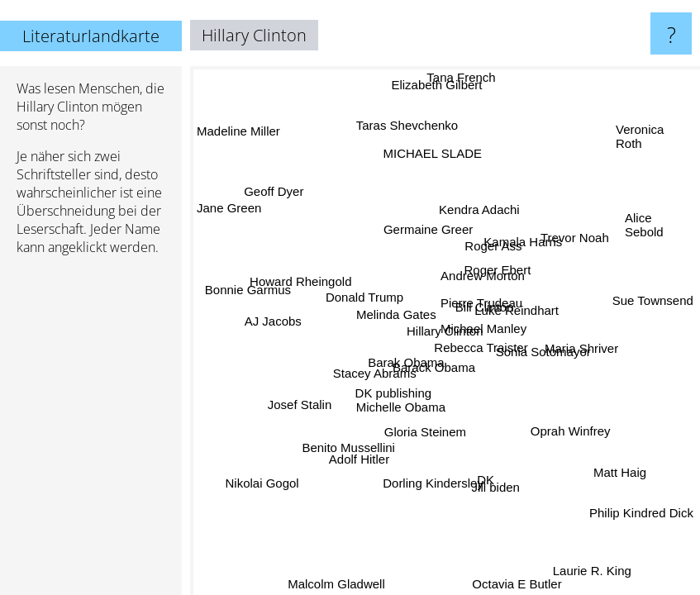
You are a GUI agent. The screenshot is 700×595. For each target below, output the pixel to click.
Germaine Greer (431, 229)
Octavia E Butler (513, 584)
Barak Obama (405, 358)
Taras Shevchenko (411, 125)
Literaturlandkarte (91, 36)
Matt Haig (621, 471)
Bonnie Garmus (248, 288)
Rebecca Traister (481, 345)
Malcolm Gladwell (339, 584)
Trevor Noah (571, 234)
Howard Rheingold (300, 287)
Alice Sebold (644, 226)
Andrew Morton (484, 277)
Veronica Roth (640, 137)
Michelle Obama (398, 405)
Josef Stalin (303, 405)
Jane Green (229, 211)
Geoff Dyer (275, 190)
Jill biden (485, 489)
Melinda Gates (396, 314)
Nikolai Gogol (262, 482)
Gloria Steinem (424, 433)
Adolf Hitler (362, 462)
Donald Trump (369, 294)
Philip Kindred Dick (641, 507)
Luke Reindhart (518, 314)
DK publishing (390, 382)
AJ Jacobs (273, 320)
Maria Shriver (581, 344)
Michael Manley (484, 328)
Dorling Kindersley (433, 482)
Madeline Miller (238, 135)
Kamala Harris (521, 239)
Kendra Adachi (476, 208)
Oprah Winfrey (568, 434)
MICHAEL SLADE (424, 157)
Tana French (461, 77)
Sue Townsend (652, 300)
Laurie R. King (592, 570)
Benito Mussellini (348, 448)
